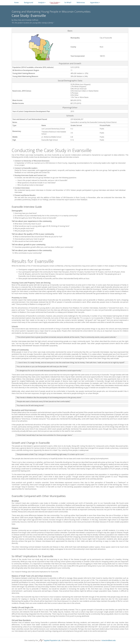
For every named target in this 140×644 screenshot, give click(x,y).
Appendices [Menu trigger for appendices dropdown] (94, 3)
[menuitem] (16, 3)
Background (28, 3)
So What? (68, 3)
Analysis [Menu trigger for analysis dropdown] (41, 3)
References (81, 3)
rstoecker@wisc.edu (108, 640)
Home (16, 3)
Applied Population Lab (49, 640)
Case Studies (54, 3)
